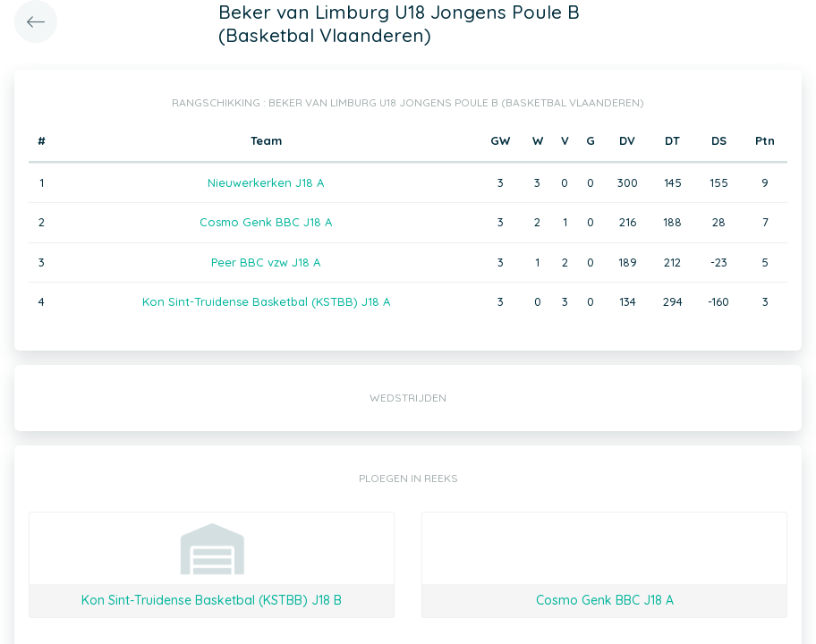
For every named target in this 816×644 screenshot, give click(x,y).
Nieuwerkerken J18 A (266, 182)
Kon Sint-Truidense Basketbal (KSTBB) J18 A (266, 301)
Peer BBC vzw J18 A (266, 262)
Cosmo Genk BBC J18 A (266, 222)
